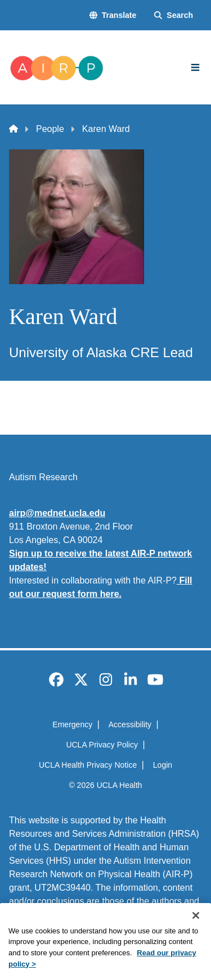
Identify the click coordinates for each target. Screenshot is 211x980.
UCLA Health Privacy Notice (88, 765)
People (50, 129)
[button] (113, 15)
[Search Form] (174, 15)
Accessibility (130, 724)
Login (163, 765)
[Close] (196, 931)
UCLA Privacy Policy (102, 745)
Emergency (72, 724)
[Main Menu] (195, 67)
